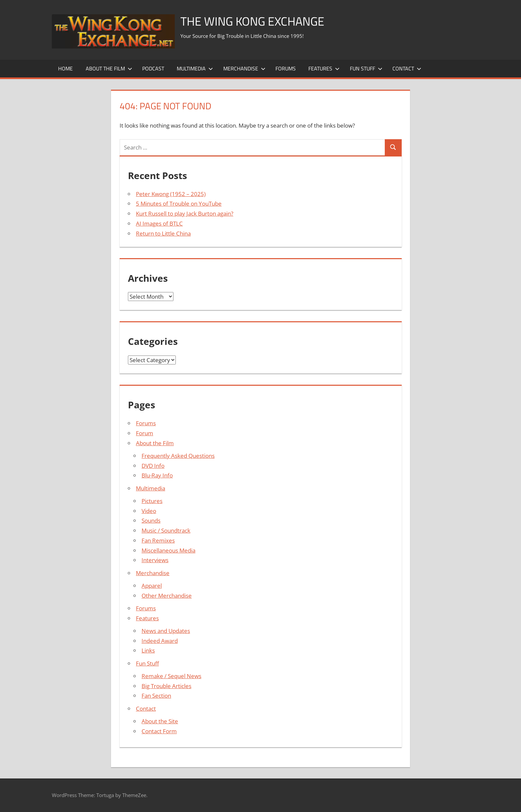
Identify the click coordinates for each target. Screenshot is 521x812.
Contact (407, 68)
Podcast (153, 68)
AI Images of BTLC (159, 223)
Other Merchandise (167, 596)
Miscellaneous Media (168, 550)
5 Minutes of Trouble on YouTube (179, 203)
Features (324, 68)
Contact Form (159, 731)
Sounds (151, 520)
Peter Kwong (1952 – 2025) (171, 194)
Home (65, 68)
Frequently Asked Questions (178, 456)
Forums (286, 68)
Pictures (152, 501)
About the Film (109, 68)
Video (149, 511)
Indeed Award (160, 641)
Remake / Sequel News (171, 676)
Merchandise (244, 68)
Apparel (152, 586)
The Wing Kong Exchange (252, 21)
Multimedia (195, 68)
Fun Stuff (366, 68)
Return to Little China (163, 233)
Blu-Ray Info (157, 475)
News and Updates (166, 631)
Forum (145, 433)
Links (148, 650)
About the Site (160, 721)
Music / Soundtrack (166, 530)
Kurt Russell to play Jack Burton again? (185, 213)
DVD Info (153, 466)
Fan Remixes (158, 540)
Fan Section (156, 696)
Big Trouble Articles (166, 686)
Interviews (155, 560)
